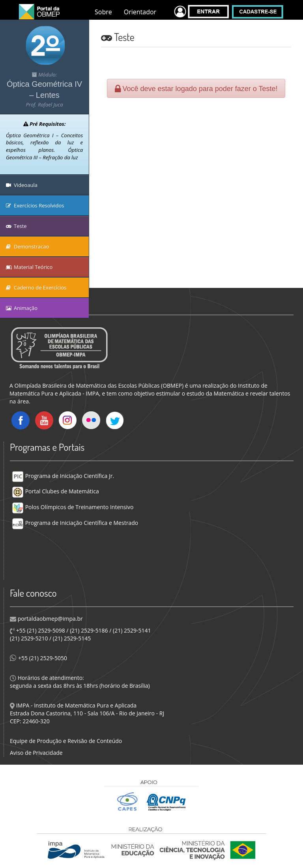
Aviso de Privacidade (36, 753)
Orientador (140, 12)
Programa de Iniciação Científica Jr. (63, 476)
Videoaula (22, 185)
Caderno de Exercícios (36, 287)
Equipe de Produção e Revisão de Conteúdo (66, 741)
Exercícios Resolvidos (35, 205)
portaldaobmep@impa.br (50, 619)
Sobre (103, 12)
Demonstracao (27, 246)
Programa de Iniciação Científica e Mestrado (75, 523)
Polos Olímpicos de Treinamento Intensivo (73, 507)
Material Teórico (29, 267)
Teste (16, 226)
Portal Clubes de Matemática (55, 491)
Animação (22, 308)
